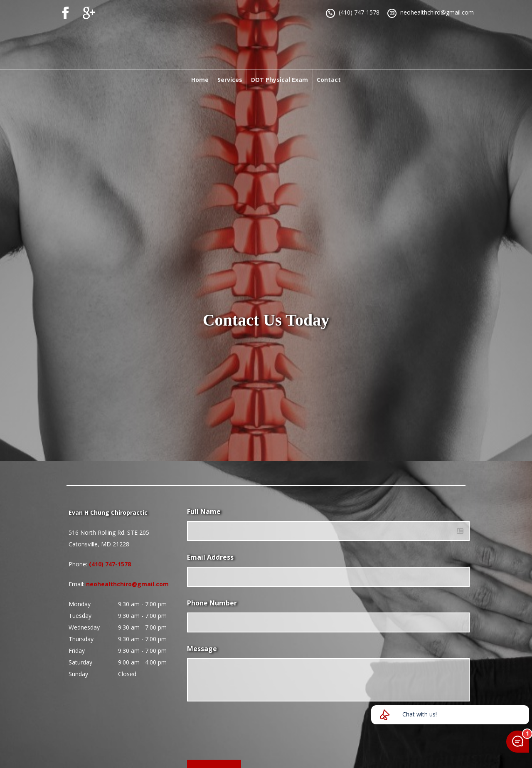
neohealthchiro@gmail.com (437, 12)
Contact (329, 80)
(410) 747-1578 (359, 12)
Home (200, 80)
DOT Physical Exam (280, 80)
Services (230, 80)
